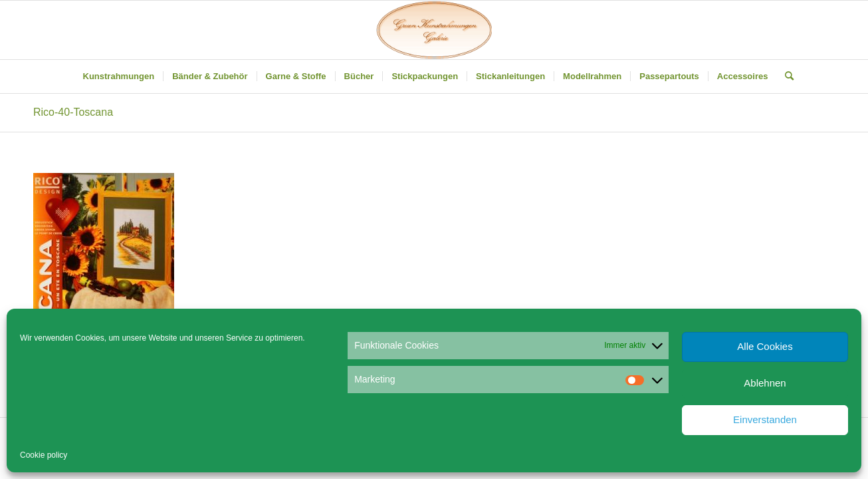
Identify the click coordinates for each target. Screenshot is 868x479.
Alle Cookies (765, 346)
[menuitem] (119, 77)
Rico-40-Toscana (73, 112)
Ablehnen (765, 383)
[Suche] (785, 77)
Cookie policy (44, 455)
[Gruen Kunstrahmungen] (434, 30)
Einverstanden (765, 419)
